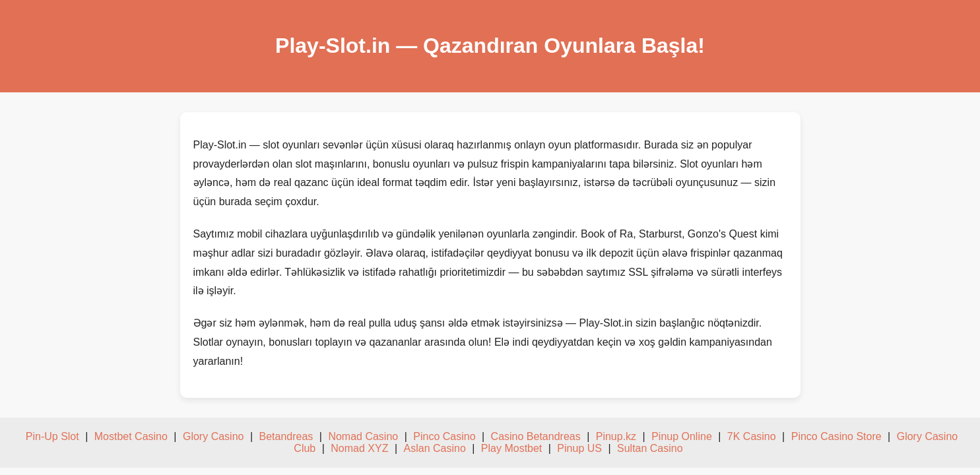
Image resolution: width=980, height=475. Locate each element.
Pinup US (579, 448)
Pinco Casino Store (836, 436)
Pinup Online (682, 436)
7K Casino (752, 436)
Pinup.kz (616, 436)
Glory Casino (213, 436)
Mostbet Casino (131, 436)
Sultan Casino (650, 448)
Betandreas (286, 436)
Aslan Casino (435, 448)
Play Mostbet (511, 448)
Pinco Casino (444, 436)
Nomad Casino (363, 436)
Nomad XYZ (359, 448)
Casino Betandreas (536, 436)
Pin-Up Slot (52, 436)
